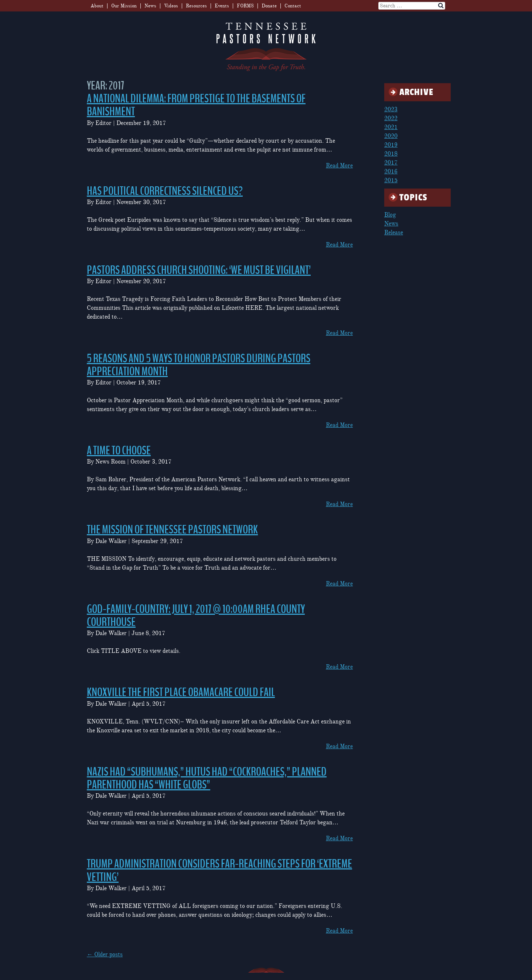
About (97, 6)
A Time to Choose (119, 451)
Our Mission (124, 6)
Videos (171, 6)
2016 (391, 172)
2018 (391, 154)
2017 (391, 163)
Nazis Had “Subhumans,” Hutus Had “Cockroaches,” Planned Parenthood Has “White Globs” (207, 778)
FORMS (245, 6)
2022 (391, 118)
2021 (391, 127)
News (150, 6)
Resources (196, 6)
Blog (390, 215)
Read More (339, 166)
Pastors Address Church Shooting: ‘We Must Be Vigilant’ (199, 270)
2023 (391, 109)
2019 (391, 145)
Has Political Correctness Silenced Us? (165, 191)
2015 (391, 180)
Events (222, 6)
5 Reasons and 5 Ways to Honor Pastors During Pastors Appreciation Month (199, 365)
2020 (391, 136)
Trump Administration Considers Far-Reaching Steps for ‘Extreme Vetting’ (219, 870)
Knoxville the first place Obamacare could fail (181, 692)
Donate (269, 6)
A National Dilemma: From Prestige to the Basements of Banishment (196, 105)
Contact (293, 6)
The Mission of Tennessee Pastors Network (172, 530)
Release (394, 233)
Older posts (105, 954)
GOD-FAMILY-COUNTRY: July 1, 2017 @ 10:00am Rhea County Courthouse (196, 616)
